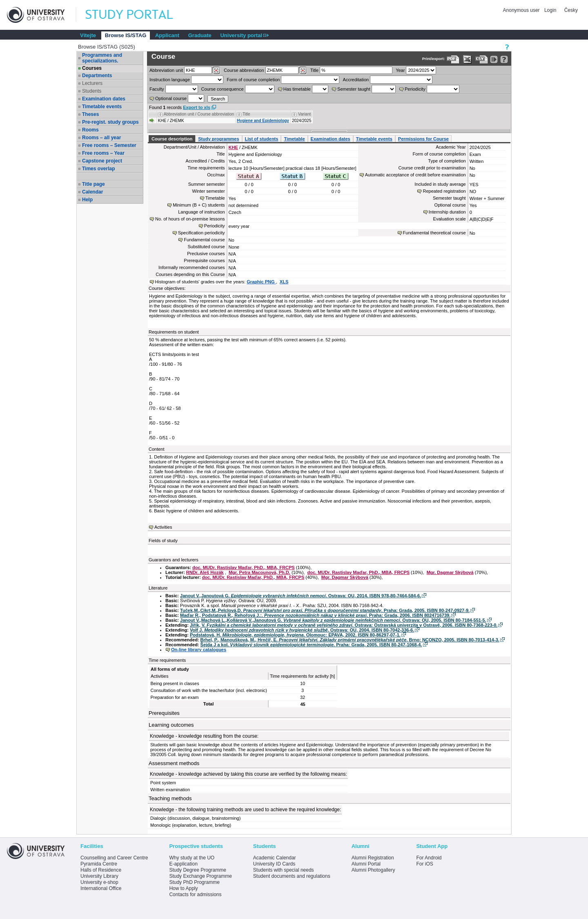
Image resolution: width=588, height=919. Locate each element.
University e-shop (99, 882)
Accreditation (356, 80)
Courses (92, 68)
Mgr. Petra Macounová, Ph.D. (259, 572)
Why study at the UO (192, 858)
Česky (571, 10)
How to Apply (183, 888)
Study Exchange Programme (200, 876)
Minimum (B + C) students (199, 205)
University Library (99, 876)
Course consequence (223, 89)
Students (92, 91)
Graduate (200, 35)
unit (166, 70)
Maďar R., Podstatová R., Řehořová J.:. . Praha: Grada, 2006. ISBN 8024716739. (315, 615)
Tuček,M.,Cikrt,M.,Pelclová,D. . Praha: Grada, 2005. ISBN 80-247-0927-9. (325, 610)
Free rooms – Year (103, 153)
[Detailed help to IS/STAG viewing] (504, 59)
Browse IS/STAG (126, 35)
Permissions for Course (423, 139)
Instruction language (170, 80)
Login (550, 10)
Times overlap (98, 169)
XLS (284, 282)
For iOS (424, 864)
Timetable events (102, 107)
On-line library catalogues (199, 650)
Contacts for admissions (195, 895)
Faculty (157, 89)
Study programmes (218, 139)
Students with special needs (284, 870)
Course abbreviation (244, 70)
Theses (90, 114)
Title (314, 70)
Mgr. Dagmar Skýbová (450, 572)
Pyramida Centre (99, 864)
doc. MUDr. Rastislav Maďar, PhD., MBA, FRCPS (244, 567)
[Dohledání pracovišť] (216, 71)
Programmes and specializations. (102, 58)
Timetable (294, 139)
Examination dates (104, 99)
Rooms (90, 130)
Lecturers (92, 83)
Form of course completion (253, 80)
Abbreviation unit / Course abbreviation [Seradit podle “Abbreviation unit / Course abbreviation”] (199, 114)
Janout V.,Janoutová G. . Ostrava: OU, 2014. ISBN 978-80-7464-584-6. (301, 596)
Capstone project (102, 161)
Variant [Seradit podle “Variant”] (304, 114)
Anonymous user (522, 10)
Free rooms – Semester (109, 145)
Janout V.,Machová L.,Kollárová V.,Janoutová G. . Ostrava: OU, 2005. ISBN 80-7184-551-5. (333, 620)
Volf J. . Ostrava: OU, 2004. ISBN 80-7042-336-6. (302, 630)
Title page (94, 184)
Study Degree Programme (197, 870)
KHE (233, 147)
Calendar (92, 192)
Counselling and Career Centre (114, 858)
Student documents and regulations (292, 876)
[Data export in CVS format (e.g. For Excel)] (482, 59)
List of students (262, 139)
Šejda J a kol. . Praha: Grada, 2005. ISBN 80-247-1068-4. (311, 645)
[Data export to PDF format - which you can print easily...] (453, 59)
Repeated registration (444, 191)
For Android (429, 858)
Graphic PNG (261, 282)
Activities (163, 527)
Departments (97, 76)
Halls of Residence (101, 870)
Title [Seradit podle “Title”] (246, 114)
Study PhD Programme (194, 882)
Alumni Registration (373, 858)
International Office (101, 888)
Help (87, 200)
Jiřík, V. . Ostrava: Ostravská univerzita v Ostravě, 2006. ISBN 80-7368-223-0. (344, 625)
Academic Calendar (275, 858)
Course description (172, 139)
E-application (183, 864)
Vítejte (88, 35)
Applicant (167, 35)
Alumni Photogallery (373, 870)
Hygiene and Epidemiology (263, 121)
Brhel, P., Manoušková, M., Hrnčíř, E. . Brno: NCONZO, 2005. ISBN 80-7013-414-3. (350, 640)
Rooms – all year (101, 138)
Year (400, 70)
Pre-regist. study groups (110, 122)
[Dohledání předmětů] (303, 71)
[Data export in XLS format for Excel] (467, 59)
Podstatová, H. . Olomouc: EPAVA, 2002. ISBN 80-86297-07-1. (295, 635)
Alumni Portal (366, 864)
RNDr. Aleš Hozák (205, 572)
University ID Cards (274, 864)
